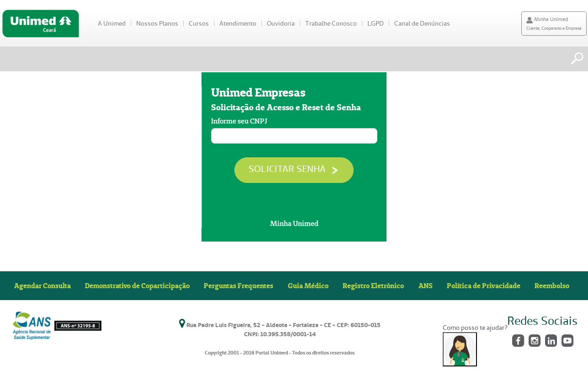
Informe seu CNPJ (239, 121)
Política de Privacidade (484, 285)
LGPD (376, 23)
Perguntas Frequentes (238, 285)
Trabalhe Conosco (331, 23)
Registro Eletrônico (373, 285)
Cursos (199, 23)
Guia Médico (308, 285)
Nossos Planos (157, 23)
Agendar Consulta (42, 285)
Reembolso (552, 285)
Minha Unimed (294, 223)
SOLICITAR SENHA (294, 169)
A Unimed (112, 23)
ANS (426, 285)
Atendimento (238, 23)
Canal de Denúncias (422, 23)
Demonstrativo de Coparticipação (137, 285)
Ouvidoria (281, 23)
